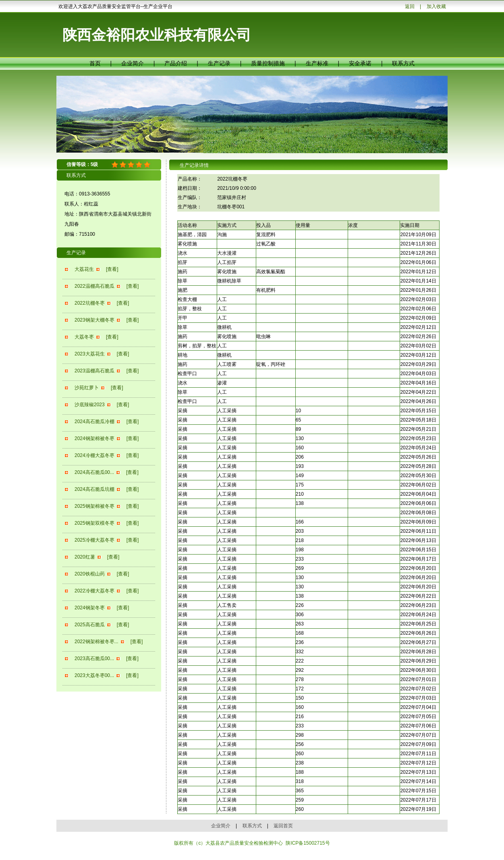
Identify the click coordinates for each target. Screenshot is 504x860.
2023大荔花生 (90, 354)
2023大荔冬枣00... (94, 675)
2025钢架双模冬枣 (94, 523)
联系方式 (403, 63)
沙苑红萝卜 (87, 388)
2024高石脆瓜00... (94, 472)
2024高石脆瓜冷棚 (94, 422)
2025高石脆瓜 (90, 625)
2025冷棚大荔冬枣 (94, 540)
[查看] (112, 269)
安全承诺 (360, 63)
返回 (410, 6)
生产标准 (317, 63)
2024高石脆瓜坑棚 (94, 489)
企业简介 (133, 63)
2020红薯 (85, 557)
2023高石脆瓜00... (94, 659)
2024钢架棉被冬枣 (94, 438)
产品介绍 (176, 63)
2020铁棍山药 (90, 574)
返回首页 (283, 826)
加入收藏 (436, 6)
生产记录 (219, 63)
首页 (95, 63)
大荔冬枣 (84, 337)
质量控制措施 (268, 63)
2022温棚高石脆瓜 (94, 286)
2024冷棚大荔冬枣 (94, 455)
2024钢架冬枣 (90, 608)
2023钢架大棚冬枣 (94, 320)
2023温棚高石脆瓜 (94, 371)
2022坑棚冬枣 (90, 303)
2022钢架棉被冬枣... (96, 642)
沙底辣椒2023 (90, 405)
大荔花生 (84, 269)
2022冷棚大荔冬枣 (94, 591)
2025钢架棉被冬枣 (94, 506)
